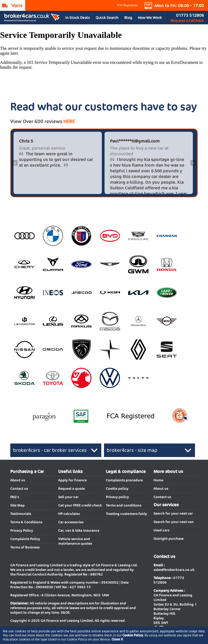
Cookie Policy (133, 635)
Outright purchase (169, 539)
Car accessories (71, 522)
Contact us (19, 489)
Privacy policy (117, 497)
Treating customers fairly (126, 514)
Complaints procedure (124, 480)
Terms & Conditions (26, 522)
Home (158, 480)
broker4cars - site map (132, 450)
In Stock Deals (78, 18)
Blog (128, 18)
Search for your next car (173, 513)
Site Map (17, 505)
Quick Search (107, 18)
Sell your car (68, 497)
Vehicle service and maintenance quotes (75, 541)
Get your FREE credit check (80, 505)
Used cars (161, 530)
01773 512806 (190, 15)
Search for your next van (174, 522)
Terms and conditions (124, 505)
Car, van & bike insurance (79, 530)
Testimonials (21, 514)
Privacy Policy (22, 530)
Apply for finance (72, 480)
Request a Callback (187, 21)
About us (18, 480)
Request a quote (71, 489)
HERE (69, 121)
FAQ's (15, 497)
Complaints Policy (25, 539)
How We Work (150, 18)
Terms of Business (25, 547)
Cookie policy (117, 489)
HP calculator (69, 514)
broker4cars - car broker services (50, 450)
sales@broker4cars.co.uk (174, 570)
